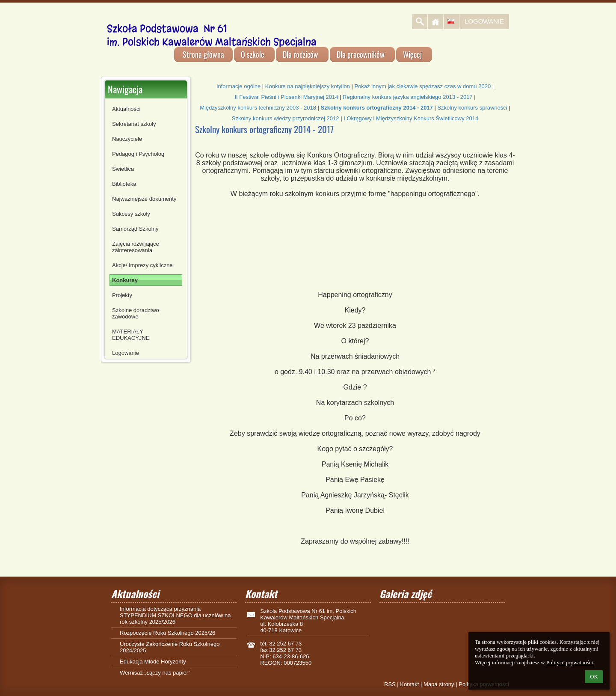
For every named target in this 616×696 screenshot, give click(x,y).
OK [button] (594, 677)
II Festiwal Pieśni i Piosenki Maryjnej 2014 (286, 97)
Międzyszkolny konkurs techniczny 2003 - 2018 (258, 108)
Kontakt (409, 684)
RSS (390, 684)
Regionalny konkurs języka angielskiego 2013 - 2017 (408, 97)
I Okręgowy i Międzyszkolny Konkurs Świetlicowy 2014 (411, 118)
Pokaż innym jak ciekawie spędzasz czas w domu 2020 (422, 86)
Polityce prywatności (570, 662)
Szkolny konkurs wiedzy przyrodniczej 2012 (286, 118)
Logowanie (484, 21)
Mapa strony (439, 684)
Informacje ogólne (238, 86)
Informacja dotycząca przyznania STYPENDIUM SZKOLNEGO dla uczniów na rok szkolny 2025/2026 (175, 615)
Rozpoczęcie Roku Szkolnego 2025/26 (167, 633)
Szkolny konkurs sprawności (472, 108)
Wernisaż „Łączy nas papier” (155, 673)
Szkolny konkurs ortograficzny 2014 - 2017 (377, 108)
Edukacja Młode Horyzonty (153, 662)
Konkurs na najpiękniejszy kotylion (308, 86)
